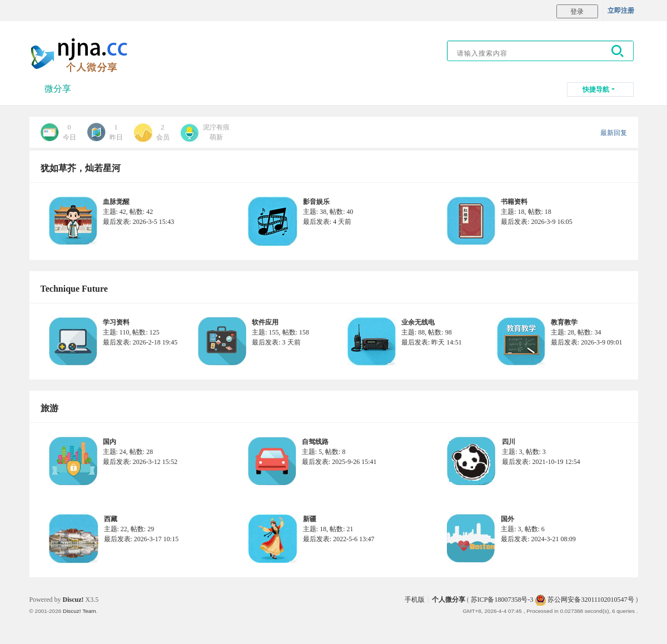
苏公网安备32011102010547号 (584, 600)
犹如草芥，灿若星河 (81, 168)
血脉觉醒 (116, 202)
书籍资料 (514, 202)
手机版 (415, 600)
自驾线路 (315, 442)
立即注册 (621, 11)
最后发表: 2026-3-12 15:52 (140, 462)
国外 (507, 519)
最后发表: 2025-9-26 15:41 (339, 462)
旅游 (49, 408)
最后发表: (327, 222)
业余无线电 (418, 322)
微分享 (58, 89)
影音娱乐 (316, 202)
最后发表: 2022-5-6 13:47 (339, 539)
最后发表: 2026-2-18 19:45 (140, 342)
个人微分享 (449, 600)
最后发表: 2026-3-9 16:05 (537, 222)
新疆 (310, 519)
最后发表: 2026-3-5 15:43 (139, 222)
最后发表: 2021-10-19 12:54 (541, 462)
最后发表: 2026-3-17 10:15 (141, 539)
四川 (509, 442)
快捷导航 (596, 89)
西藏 (111, 519)
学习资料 (116, 322)
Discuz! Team (79, 611)
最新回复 (614, 133)
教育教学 (564, 322)
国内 (109, 442)
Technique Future (74, 289)
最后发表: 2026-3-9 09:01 (587, 342)
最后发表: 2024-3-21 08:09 (538, 539)
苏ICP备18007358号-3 (502, 600)
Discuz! (73, 600)
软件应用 (265, 322)
